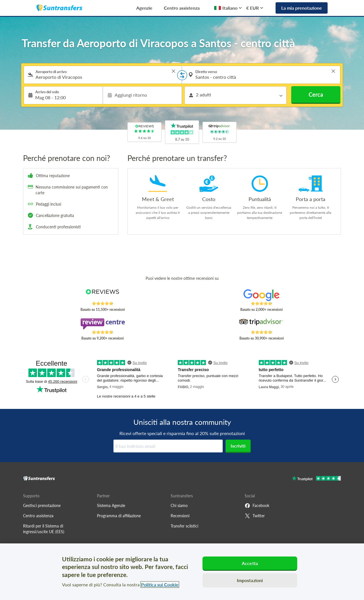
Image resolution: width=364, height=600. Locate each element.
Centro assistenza (182, 8)
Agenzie (144, 8)
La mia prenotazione (302, 8)
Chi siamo (179, 505)
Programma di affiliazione (119, 516)
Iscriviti (238, 446)
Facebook (257, 506)
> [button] (173, 71)
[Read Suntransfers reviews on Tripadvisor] (261, 324)
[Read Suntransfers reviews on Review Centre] (103, 324)
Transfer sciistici (184, 526)
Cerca (316, 94)
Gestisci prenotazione (42, 505)
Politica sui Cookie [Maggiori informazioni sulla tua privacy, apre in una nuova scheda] (160, 585)
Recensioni (180, 516)
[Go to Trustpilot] (316, 479)
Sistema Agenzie (111, 505)
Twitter (255, 516)
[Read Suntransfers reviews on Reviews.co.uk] (103, 295)
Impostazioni (250, 580)
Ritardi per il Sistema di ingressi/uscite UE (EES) (44, 529)
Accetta (250, 563)
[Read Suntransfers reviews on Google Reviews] (261, 295)
